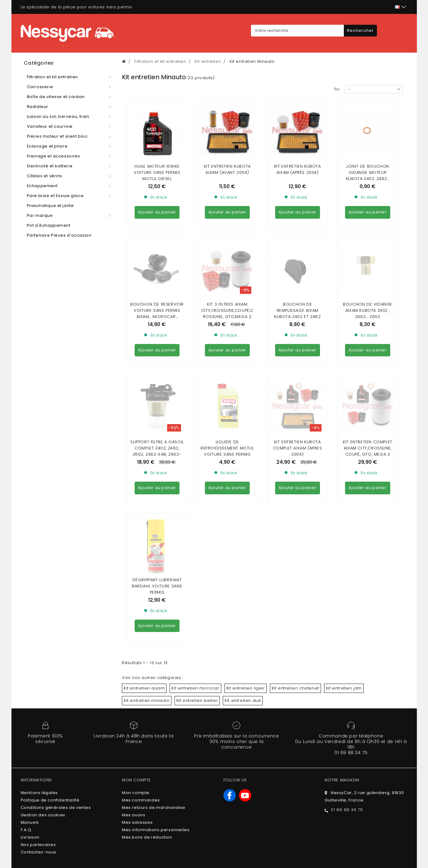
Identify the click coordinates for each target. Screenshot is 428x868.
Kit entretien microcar (195, 519)
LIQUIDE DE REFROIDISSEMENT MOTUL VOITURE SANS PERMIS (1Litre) (227, 339)
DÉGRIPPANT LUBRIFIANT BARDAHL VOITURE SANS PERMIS (157, 417)
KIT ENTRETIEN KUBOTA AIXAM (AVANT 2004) (227, 169)
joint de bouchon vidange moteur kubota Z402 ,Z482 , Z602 (368, 176)
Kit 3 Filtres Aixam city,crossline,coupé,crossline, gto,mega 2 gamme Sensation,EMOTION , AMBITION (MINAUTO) (227, 263)
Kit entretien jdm (344, 519)
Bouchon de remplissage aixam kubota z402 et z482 (297, 254)
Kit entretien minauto (147, 532)
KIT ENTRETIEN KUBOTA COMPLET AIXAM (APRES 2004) (298, 335)
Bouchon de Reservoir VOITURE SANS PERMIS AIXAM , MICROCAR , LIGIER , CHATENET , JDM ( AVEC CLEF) (157, 260)
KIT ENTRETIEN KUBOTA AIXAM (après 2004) (298, 169)
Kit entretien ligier (246, 519)
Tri (337, 89)
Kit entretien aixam (144, 519)
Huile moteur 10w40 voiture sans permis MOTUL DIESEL (157, 172)
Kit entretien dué (243, 532)
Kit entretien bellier (197, 532)
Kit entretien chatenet (295, 519)
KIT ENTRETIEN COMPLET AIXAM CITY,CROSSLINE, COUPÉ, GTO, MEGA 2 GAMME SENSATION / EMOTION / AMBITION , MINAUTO (368, 345)
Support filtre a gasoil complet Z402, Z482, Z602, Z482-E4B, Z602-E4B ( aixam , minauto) (157, 339)
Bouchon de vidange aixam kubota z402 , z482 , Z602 (368, 254)
